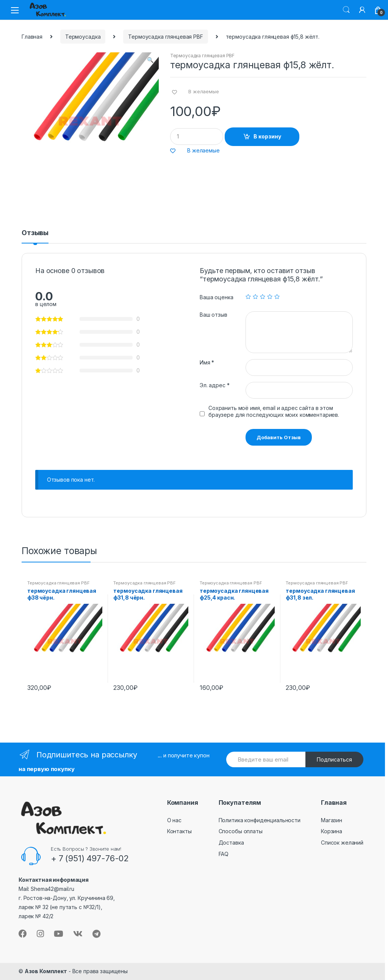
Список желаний (342, 843)
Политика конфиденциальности (260, 820)
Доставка (231, 843)
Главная (32, 37)
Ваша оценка (216, 297)
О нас (174, 820)
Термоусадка (83, 37)
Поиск (346, 10)
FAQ (224, 854)
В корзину (267, 136)
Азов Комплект (46, 971)
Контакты (179, 831)
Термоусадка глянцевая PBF (166, 37)
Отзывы (35, 233)
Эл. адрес (214, 385)
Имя (207, 362)
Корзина (332, 831)
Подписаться (334, 759)
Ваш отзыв (214, 315)
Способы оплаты (241, 831)
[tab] (35, 236)
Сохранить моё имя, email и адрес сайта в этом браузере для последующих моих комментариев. (274, 411)
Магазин (332, 820)
